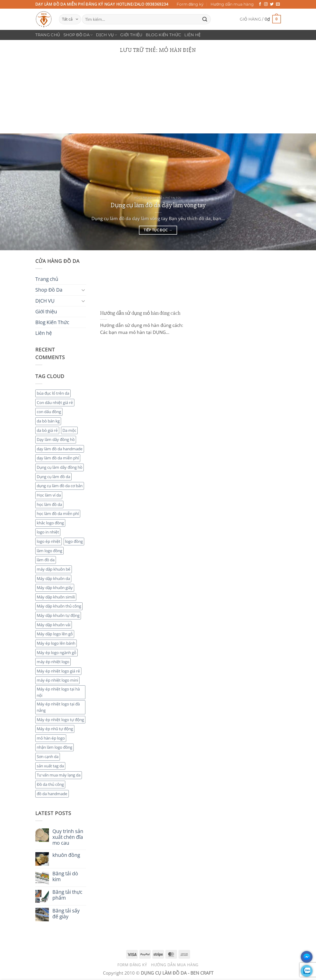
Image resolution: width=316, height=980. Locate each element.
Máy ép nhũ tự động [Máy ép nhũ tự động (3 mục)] (55, 729)
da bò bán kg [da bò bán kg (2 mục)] (48, 421)
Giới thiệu (131, 35)
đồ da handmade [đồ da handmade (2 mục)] (52, 794)
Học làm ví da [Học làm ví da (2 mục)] (49, 495)
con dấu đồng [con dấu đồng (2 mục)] (49, 412)
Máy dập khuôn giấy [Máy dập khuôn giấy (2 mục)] (55, 588)
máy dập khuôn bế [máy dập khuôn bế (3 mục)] (54, 569)
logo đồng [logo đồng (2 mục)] (74, 541)
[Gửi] (205, 19)
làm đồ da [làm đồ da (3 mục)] (46, 560)
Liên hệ (192, 35)
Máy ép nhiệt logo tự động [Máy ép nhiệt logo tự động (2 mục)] (60, 720)
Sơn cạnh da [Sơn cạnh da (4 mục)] (48, 756)
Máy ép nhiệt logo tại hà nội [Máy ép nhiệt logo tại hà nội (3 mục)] (58, 692)
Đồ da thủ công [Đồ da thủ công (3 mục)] (50, 784)
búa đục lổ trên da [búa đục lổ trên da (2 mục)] (53, 393)
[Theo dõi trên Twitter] (272, 4)
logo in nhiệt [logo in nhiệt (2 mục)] (48, 532)
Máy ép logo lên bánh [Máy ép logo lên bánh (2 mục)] (56, 643)
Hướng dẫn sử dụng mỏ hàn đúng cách (140, 313)
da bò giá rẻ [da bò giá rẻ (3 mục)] (47, 430)
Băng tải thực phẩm (67, 895)
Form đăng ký (190, 4)
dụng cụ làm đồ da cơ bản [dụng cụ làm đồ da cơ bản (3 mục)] (60, 486)
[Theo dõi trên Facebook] (260, 4)
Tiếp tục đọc (158, 230)
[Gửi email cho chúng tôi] (278, 4)
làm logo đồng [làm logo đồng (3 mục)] (49, 551)
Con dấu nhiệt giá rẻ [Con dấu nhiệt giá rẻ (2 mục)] (55, 402)
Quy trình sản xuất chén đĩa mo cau (68, 837)
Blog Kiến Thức (163, 35)
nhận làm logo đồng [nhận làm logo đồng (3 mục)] (54, 747)
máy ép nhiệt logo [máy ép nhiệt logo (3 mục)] (53, 662)
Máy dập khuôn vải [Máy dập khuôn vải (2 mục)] (54, 625)
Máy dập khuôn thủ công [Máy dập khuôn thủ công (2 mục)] (59, 606)
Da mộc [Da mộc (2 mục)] (69, 430)
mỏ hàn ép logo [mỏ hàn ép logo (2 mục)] (51, 738)
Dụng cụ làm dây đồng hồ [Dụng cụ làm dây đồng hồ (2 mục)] (60, 467)
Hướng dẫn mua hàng (232, 4)
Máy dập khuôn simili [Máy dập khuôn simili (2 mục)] (56, 597)
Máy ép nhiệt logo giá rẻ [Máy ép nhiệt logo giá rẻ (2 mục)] (58, 671)
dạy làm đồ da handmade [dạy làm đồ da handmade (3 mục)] (60, 449)
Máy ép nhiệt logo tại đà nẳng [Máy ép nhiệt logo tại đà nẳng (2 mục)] (58, 707)
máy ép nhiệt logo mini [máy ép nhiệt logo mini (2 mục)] (57, 680)
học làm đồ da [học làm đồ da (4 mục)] (49, 504)
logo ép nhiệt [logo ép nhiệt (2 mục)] (49, 541)
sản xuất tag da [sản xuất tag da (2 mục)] (50, 766)
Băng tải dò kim (65, 876)
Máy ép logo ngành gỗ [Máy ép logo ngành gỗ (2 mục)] (56, 653)
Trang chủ (48, 35)
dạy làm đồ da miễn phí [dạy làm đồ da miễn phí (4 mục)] (58, 458)
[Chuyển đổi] (83, 290)
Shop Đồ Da (78, 35)
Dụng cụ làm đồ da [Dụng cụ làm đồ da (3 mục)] (53, 477)
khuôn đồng (66, 855)
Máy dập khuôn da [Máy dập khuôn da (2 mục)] (53, 578)
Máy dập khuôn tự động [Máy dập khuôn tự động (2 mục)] (58, 615)
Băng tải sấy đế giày (66, 914)
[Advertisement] (158, 98)
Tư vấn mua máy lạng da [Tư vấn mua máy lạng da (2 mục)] (59, 775)
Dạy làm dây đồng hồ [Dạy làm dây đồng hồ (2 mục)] (56, 439)
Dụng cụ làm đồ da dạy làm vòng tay (158, 205)
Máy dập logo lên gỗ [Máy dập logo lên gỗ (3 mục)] (55, 634)
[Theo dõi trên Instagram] (266, 4)
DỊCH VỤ (106, 35)
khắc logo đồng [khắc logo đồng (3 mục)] (50, 523)
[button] (260, 19)
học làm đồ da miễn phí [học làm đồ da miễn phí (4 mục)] (58, 513)
